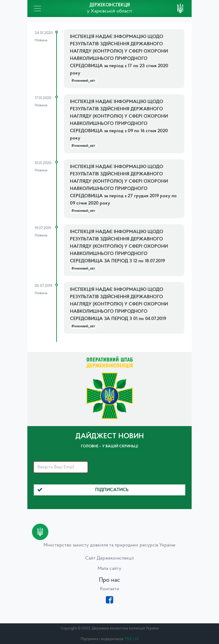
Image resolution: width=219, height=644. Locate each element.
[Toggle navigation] (37, 9)
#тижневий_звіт (83, 81)
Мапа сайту (109, 569)
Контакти (110, 589)
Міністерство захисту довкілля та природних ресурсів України (109, 545)
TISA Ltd (131, 639)
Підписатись (83, 490)
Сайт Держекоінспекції (109, 558)
